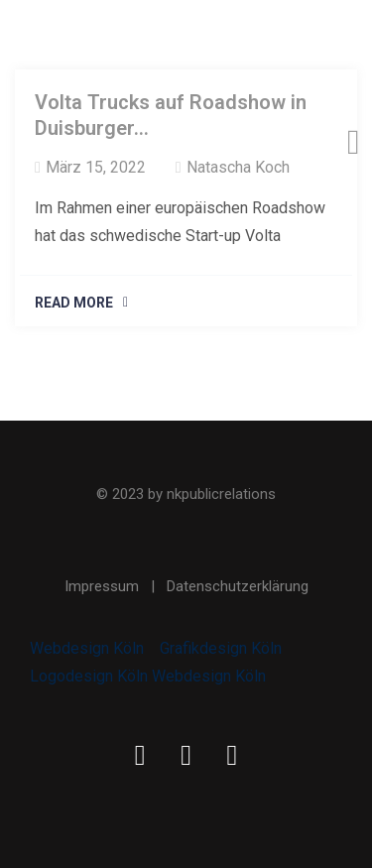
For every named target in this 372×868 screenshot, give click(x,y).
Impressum (102, 586)
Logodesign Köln (89, 676)
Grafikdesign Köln (221, 648)
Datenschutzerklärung (238, 586)
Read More (74, 303)
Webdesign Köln (87, 648)
